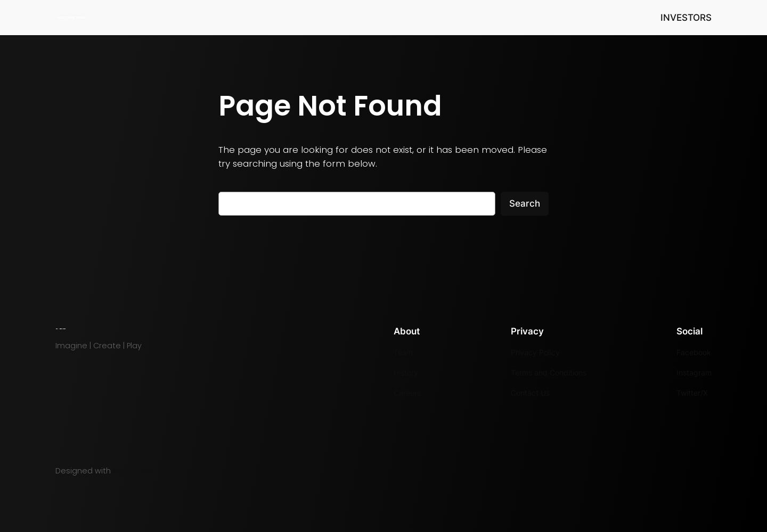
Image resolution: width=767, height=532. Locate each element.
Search (525, 203)
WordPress (133, 471)
